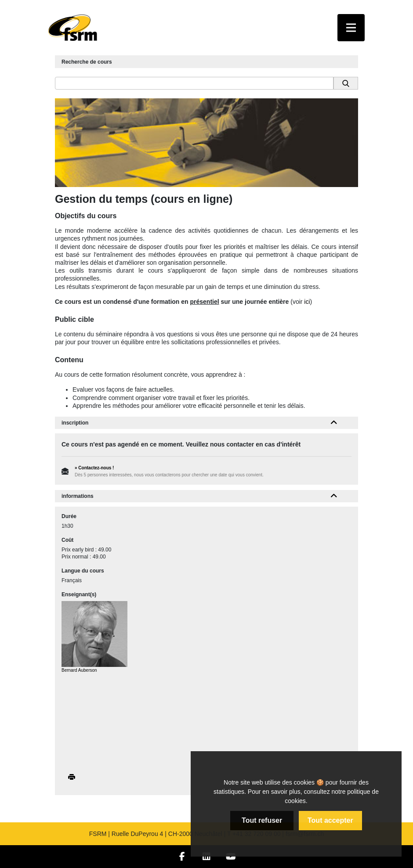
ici (307, 302)
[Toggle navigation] (351, 28)
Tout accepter (330, 820)
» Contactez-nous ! (94, 468)
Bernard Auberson (79, 670)
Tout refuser (262, 820)
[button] (334, 423)
